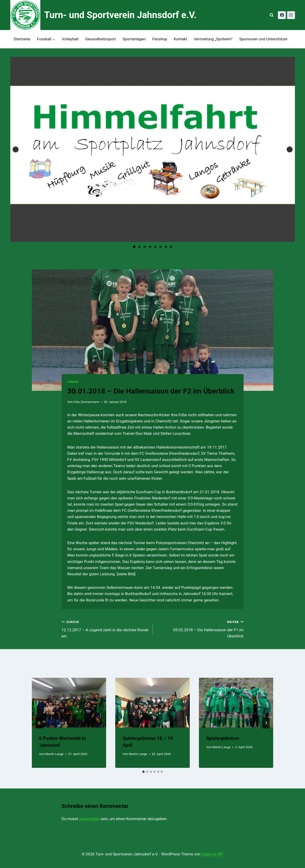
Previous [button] (16, 149)
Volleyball (70, 39)
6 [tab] (161, 247)
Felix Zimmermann (86, 402)
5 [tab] (155, 247)
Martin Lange (54, 754)
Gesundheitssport (100, 39)
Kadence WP (212, 854)
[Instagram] (291, 15)
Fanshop (160, 39)
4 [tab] (150, 247)
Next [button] (290, 149)
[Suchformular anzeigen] (272, 15)
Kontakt (180, 39)
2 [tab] (139, 247)
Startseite (22, 39)
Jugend (73, 382)
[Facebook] (282, 15)
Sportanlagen (134, 39)
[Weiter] (266, 723)
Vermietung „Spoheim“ (213, 39)
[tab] (143, 772)
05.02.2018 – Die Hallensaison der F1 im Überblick (200, 628)
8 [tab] (171, 247)
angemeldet (89, 819)
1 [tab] (134, 247)
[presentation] (69, 703)
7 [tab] (166, 247)
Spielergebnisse (223, 738)
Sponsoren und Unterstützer (263, 39)
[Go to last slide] (39, 723)
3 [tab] (145, 247)
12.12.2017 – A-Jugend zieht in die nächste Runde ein (105, 628)
